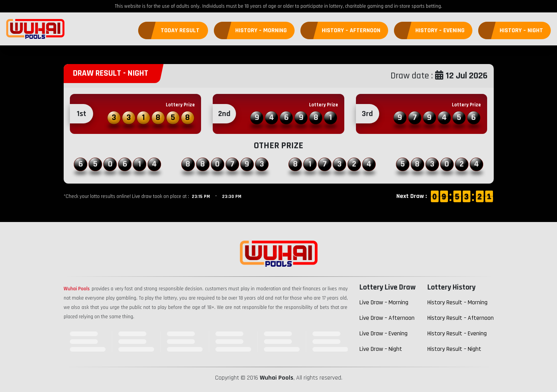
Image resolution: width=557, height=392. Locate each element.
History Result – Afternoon (461, 318)
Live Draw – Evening (383, 334)
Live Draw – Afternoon (387, 318)
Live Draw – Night (381, 349)
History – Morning (261, 30)
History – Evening (440, 30)
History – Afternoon (351, 30)
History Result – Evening (457, 334)
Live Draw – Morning (384, 303)
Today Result (180, 30)
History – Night (521, 30)
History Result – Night (454, 349)
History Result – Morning (457, 303)
